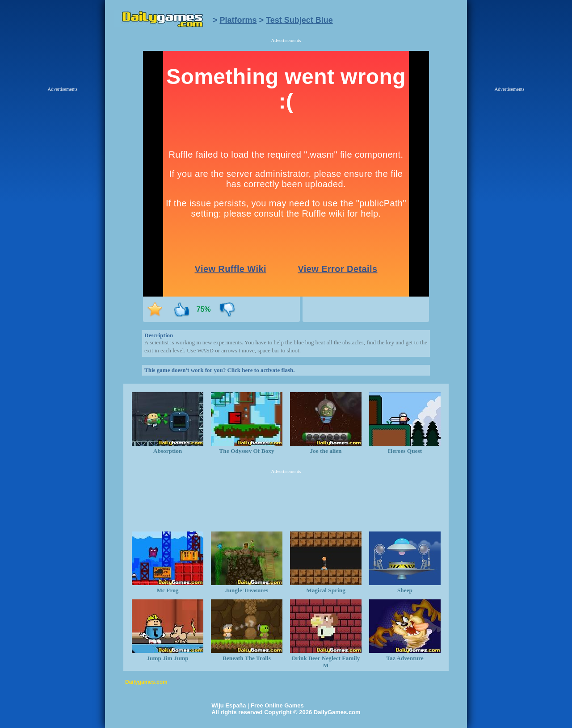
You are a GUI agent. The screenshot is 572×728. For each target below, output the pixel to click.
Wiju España (229, 705)
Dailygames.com (146, 682)
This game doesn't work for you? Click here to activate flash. (219, 370)
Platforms (238, 20)
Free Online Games (277, 705)
